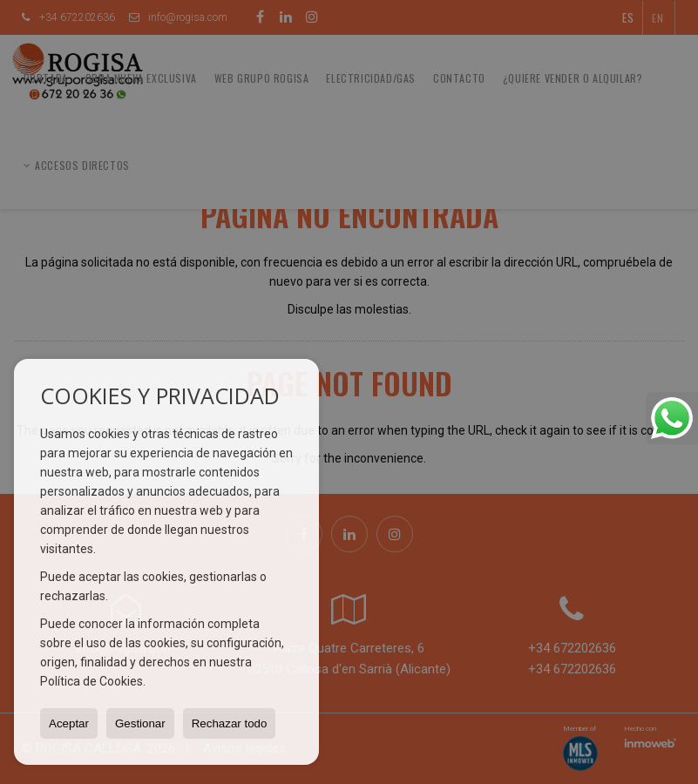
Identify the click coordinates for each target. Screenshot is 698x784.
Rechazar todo (230, 723)
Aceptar (69, 723)
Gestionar (140, 723)
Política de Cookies (91, 681)
